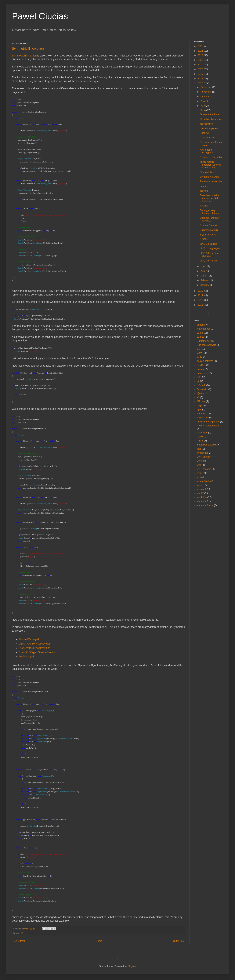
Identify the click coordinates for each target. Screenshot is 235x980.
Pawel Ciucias (40, 16)
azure (200, 333)
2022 (201, 60)
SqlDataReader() (209, 230)
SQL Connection (209, 235)
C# (22, 933)
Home (99, 941)
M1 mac (201, 401)
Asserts (204, 206)
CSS (199, 357)
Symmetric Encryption (211, 157)
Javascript (202, 389)
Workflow (202, 497)
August (205, 101)
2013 (201, 300)
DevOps (201, 365)
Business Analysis (206, 345)
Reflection (202, 433)
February (206, 280)
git (198, 381)
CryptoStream (207, 138)
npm (199, 410)
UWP (200, 465)
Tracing (204, 191)
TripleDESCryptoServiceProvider (37, 652)
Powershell (203, 418)
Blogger (132, 966)
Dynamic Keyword (209, 177)
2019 (201, 74)
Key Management (209, 128)
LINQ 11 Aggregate (210, 248)
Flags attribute (207, 172)
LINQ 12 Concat (208, 244)
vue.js (200, 485)
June (203, 110)
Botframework (204, 341)
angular (201, 325)
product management (208, 422)
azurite (200, 337)
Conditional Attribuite (211, 119)
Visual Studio (204, 481)
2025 (201, 46)
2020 (201, 69)
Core (200, 353)
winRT (200, 493)
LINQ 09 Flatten (208, 261)
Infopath (201, 385)
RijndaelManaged (29, 639)
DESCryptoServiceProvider (34, 644)
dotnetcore (203, 373)
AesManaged (26, 657)
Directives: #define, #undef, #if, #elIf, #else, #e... (210, 198)
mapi (200, 406)
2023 (201, 55)
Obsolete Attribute (209, 114)
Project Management (208, 426)
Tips (199, 449)
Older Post (179, 941)
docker (200, 369)
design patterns (205, 361)
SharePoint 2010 (206, 445)
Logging (204, 186)
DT (198, 377)
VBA (199, 477)
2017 (201, 83)
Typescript (202, 453)
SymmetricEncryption (24, 56)
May (203, 266)
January (205, 285)
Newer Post (19, 941)
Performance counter (211, 181)
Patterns (201, 414)
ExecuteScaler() (208, 225)
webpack (202, 489)
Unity (200, 461)
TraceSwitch (206, 124)
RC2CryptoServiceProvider (34, 648)
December (206, 87)
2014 (201, 295)
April (203, 271)
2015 (201, 291)
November (206, 92)
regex (200, 437)
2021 (201, 65)
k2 (198, 397)
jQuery (200, 393)
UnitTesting (203, 457)
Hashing (204, 133)
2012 (201, 305)
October (205, 97)
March (204, 276)
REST (200, 441)
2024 (201, 51)
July (203, 106)
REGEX (204, 239)
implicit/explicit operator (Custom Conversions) (210, 165)
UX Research (204, 469)
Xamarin (201, 501)
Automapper (203, 329)
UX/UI (200, 473)
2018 (201, 79)
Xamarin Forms (205, 505)
